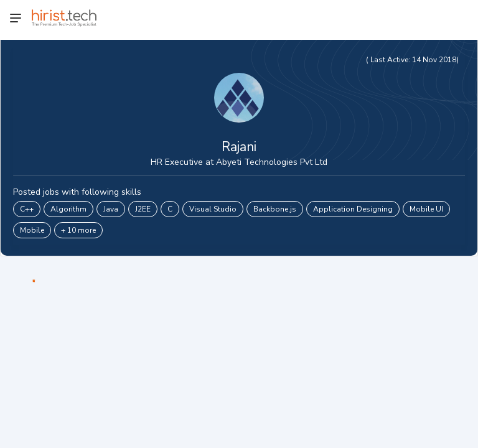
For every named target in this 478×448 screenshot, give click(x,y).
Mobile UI (426, 209)
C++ (27, 209)
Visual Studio (213, 209)
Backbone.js (275, 209)
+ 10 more (78, 230)
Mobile (32, 230)
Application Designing (353, 209)
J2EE (143, 209)
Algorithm (68, 209)
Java (111, 209)
